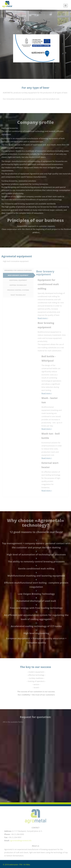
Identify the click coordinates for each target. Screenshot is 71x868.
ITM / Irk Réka (24, 865)
